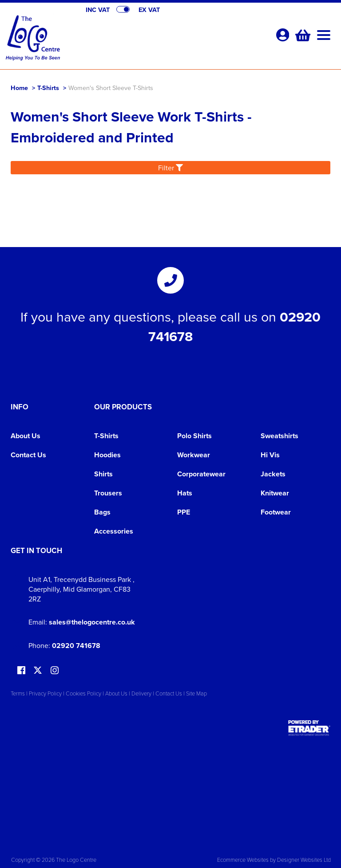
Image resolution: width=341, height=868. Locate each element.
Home (19, 88)
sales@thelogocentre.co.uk (92, 622)
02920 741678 (76, 646)
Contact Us (28, 455)
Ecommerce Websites (243, 860)
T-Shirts (48, 88)
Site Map (196, 693)
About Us (26, 436)
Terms (18, 693)
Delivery (141, 693)
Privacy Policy (45, 693)
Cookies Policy (83, 693)
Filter (170, 168)
